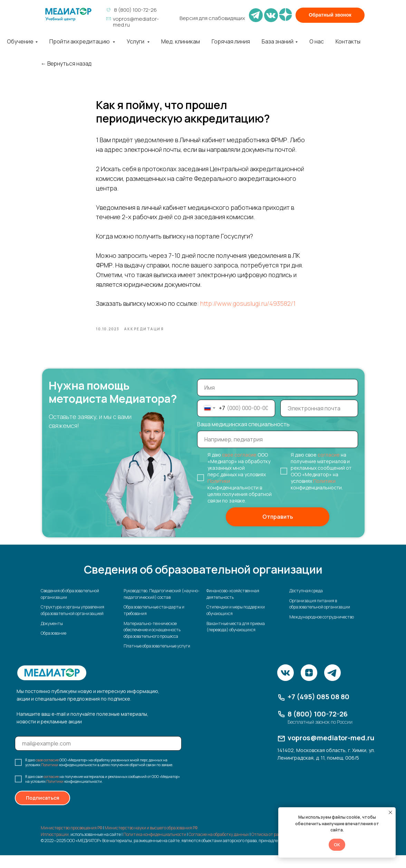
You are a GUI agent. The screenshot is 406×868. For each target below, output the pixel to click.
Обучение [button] (20, 41)
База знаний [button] (278, 41)
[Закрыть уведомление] (390, 812)
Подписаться (43, 811)
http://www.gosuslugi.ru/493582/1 (248, 310)
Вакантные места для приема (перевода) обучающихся (236, 639)
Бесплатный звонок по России (320, 735)
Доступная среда (306, 603)
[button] (330, 15)
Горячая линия (231, 41)
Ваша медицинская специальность (243, 437)
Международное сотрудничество (322, 630)
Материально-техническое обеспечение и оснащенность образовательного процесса (152, 642)
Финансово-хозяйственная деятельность (233, 607)
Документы (52, 636)
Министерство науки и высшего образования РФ (151, 841)
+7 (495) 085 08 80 (318, 709)
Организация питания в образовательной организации (320, 617)
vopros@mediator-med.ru (136, 22)
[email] (319, 421)
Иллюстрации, (55, 847)
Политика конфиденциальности (155, 847)
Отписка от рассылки (272, 847)
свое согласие (239, 467)
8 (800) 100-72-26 (135, 10)
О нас (317, 41)
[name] (278, 400)
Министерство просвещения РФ (71, 841)
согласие (329, 467)
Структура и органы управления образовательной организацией (72, 623)
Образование (54, 646)
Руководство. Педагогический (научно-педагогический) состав (162, 607)
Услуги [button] (136, 41)
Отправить (278, 529)
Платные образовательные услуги (157, 659)
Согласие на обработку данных (219, 847)
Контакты (348, 41)
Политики (219, 494)
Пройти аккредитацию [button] (80, 41)
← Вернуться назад (66, 64)
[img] (68, 14)
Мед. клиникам (181, 41)
